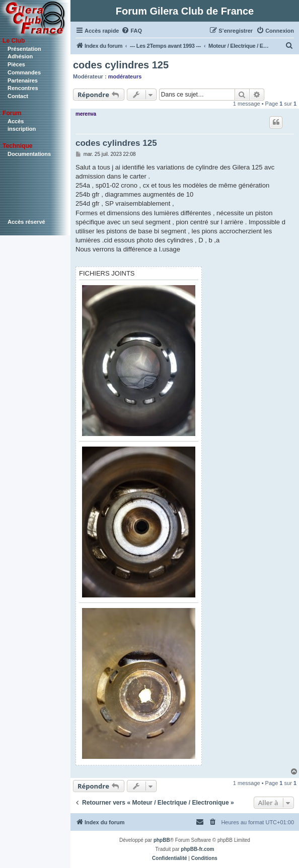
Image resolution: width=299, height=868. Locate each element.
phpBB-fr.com (197, 849)
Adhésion (20, 56)
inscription (22, 129)
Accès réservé (26, 222)
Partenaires (23, 80)
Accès (16, 121)
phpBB (162, 840)
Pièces (16, 64)
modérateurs (125, 76)
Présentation (24, 49)
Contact (18, 96)
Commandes (24, 72)
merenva (86, 114)
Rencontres (23, 88)
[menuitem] (132, 31)
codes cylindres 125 (121, 65)
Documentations (29, 154)
